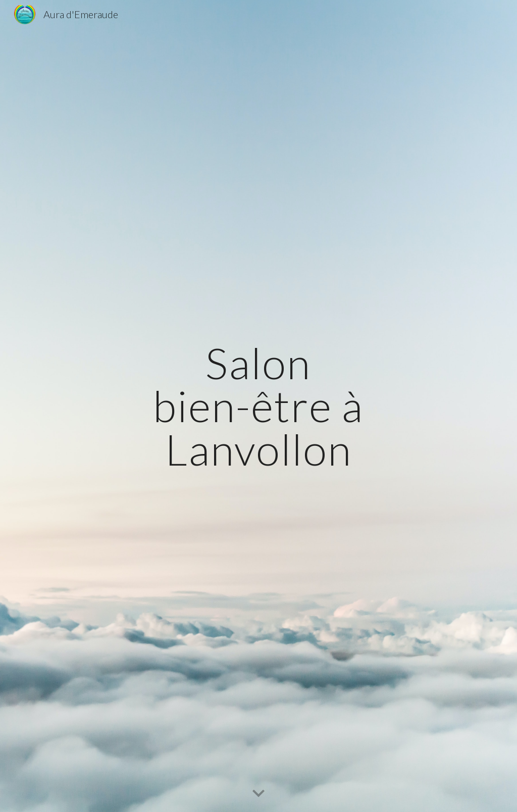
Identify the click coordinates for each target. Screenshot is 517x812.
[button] (258, 794)
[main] (258, 406)
